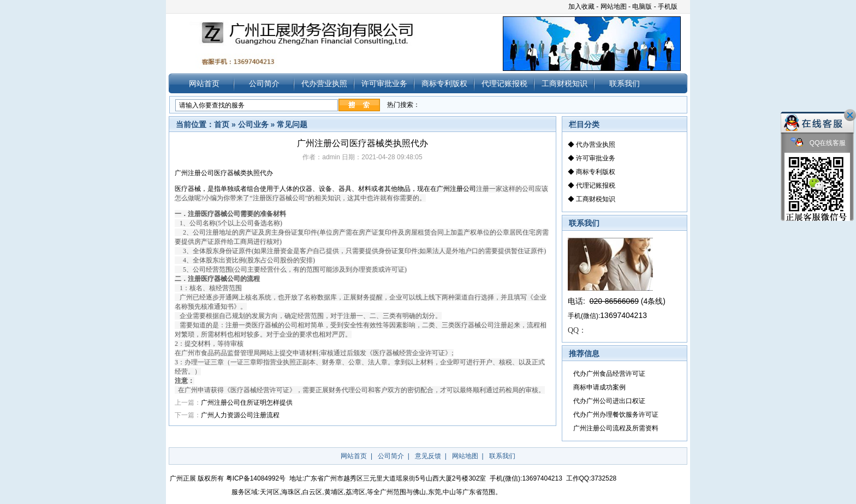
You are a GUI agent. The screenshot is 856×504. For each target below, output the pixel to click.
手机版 (668, 7)
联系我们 (625, 83)
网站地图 (614, 7)
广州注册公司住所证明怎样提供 (247, 403)
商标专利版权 (444, 83)
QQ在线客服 (818, 143)
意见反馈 (428, 456)
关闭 (850, 115)
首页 (222, 124)
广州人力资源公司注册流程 (240, 415)
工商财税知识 (564, 83)
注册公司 (456, 189)
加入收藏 (581, 7)
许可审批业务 (384, 83)
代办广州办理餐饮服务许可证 (616, 415)
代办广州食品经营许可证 (609, 374)
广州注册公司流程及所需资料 (616, 428)
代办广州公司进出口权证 (609, 401)
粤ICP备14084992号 (256, 478)
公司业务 (253, 124)
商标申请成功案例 (599, 387)
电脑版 (642, 7)
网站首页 (204, 83)
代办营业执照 (324, 83)
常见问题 (292, 124)
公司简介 (264, 83)
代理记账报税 (504, 83)
